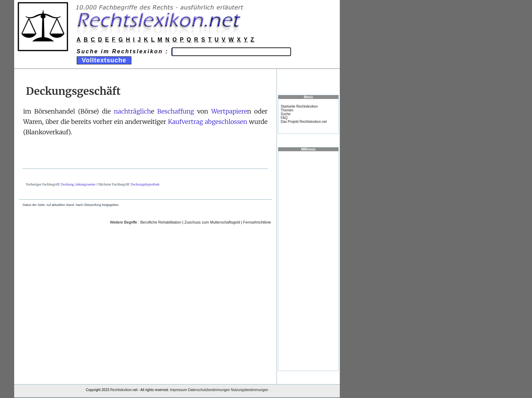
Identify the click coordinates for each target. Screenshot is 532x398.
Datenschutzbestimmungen (209, 390)
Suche (286, 114)
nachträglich (132, 111)
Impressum (179, 390)
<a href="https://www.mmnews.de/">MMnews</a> (308, 261)
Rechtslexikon (121, 390)
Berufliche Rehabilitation (161, 222)
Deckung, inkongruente (78, 184)
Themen (287, 110)
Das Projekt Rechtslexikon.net (304, 122)
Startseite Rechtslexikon (299, 106)
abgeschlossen (226, 122)
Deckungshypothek (145, 184)
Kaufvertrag (186, 122)
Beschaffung (176, 111)
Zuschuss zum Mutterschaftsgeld (212, 222)
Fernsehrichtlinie (257, 222)
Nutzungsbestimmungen (250, 390)
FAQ (284, 118)
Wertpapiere (229, 111)
